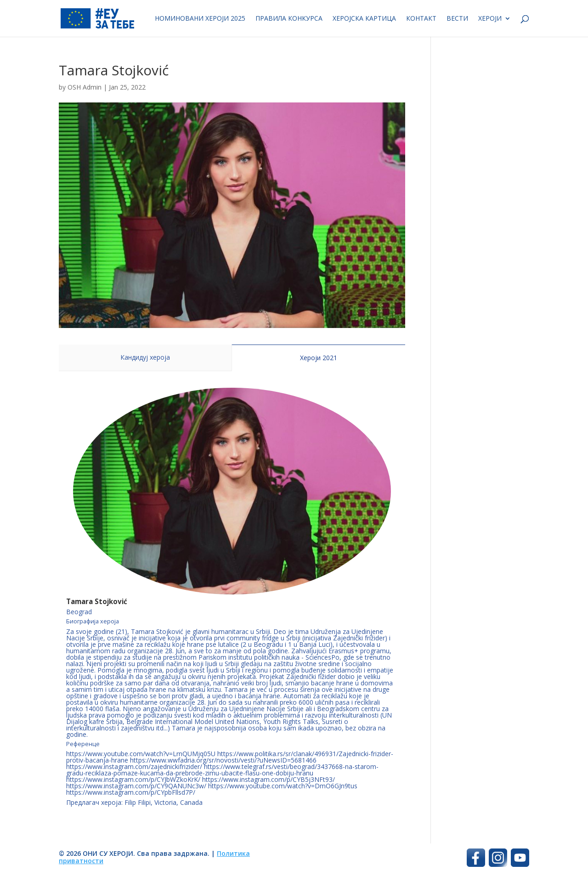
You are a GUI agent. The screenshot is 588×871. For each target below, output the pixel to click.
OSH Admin (85, 87)
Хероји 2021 (319, 358)
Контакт (421, 19)
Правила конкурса (289, 19)
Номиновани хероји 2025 (200, 19)
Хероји (490, 19)
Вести (457, 19)
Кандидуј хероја (145, 357)
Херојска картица (364, 19)
